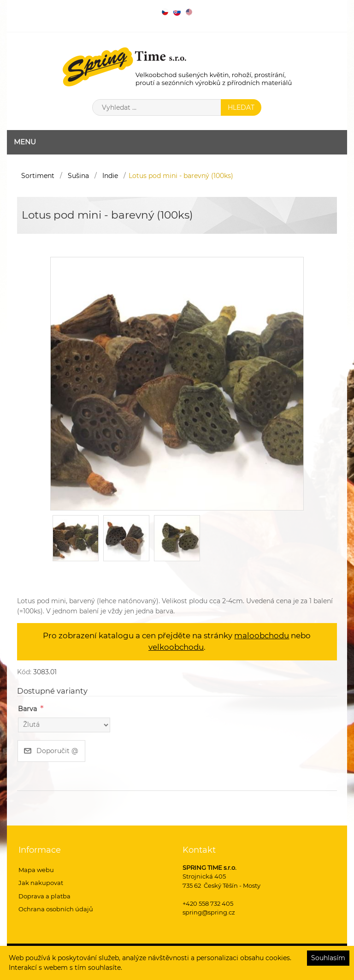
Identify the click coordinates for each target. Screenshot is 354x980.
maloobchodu (262, 636)
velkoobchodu (176, 647)
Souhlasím (328, 958)
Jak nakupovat (41, 883)
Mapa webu (36, 870)
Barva (27, 709)
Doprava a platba (44, 896)
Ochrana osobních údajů (56, 909)
